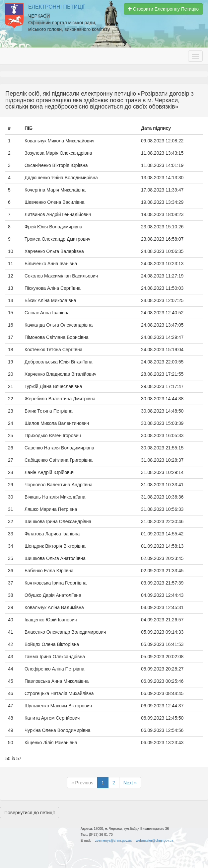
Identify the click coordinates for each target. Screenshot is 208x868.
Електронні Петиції (56, 7)
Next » (130, 783)
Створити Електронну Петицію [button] (163, 9)
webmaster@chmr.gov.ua (155, 841)
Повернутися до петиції (30, 813)
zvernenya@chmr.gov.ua (113, 841)
